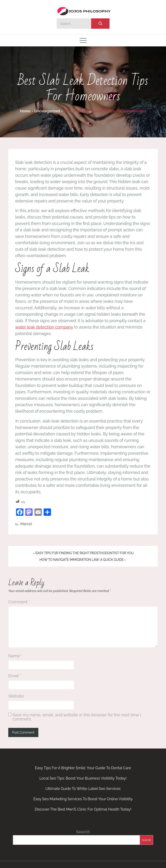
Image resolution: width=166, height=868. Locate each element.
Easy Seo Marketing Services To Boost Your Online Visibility (83, 799)
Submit (146, 840)
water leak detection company (44, 327)
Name (15, 656)
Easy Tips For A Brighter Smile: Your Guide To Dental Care (83, 768)
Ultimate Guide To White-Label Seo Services (83, 789)
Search (83, 832)
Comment (19, 602)
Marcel (26, 524)
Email (15, 676)
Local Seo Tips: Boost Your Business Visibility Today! (83, 778)
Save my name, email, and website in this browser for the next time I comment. (77, 717)
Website (16, 696)
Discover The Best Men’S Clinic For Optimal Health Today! (83, 809)
